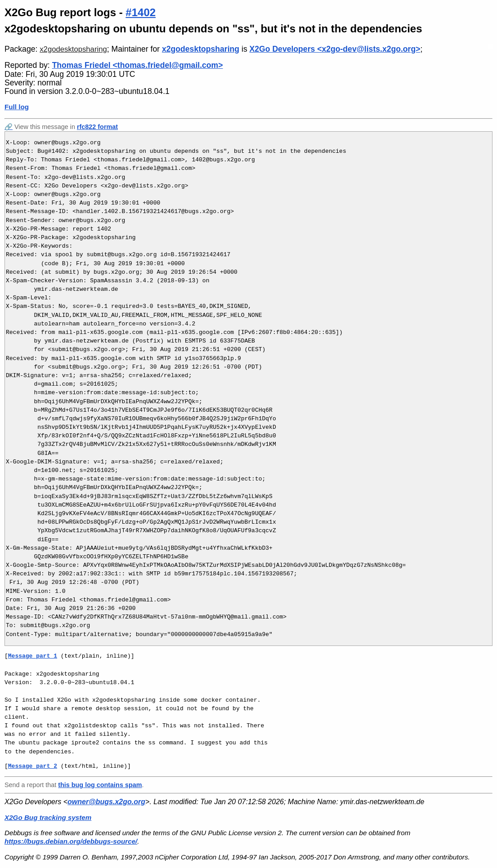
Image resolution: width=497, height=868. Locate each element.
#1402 (141, 12)
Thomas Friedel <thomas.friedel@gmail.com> (138, 65)
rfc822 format (97, 127)
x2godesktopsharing (73, 49)
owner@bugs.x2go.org (106, 802)
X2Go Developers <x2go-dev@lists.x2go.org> (335, 49)
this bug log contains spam (100, 785)
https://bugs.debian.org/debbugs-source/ (71, 841)
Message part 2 (33, 766)
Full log (17, 107)
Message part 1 (33, 656)
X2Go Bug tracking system (48, 817)
